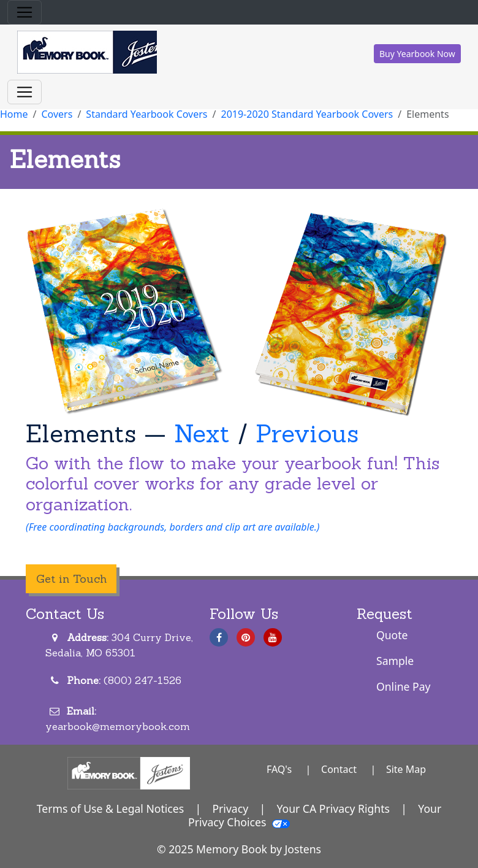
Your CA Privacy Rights (333, 808)
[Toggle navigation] (25, 12)
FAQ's (279, 769)
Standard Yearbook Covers (146, 114)
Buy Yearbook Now (417, 54)
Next (202, 433)
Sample (395, 661)
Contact (339, 769)
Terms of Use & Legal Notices (110, 808)
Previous (307, 433)
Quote (392, 635)
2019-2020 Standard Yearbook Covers (307, 114)
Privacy (230, 808)
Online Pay (404, 686)
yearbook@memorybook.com (118, 726)
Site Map (406, 769)
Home (14, 114)
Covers (57, 114)
